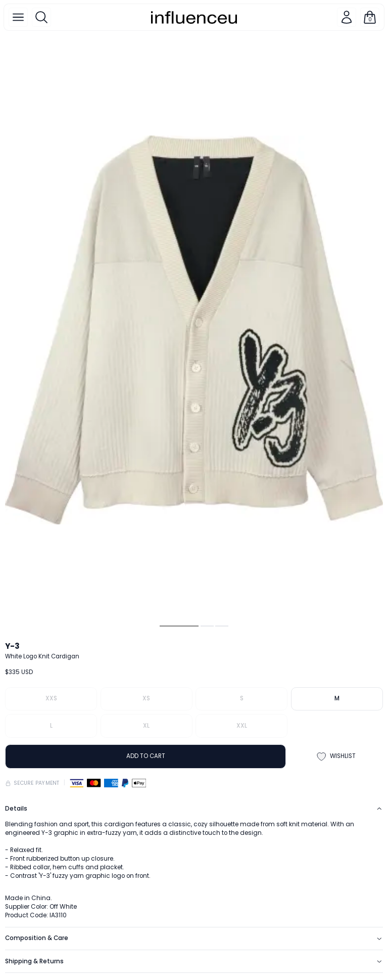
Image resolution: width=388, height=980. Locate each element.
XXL (242, 726)
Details (194, 809)
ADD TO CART (146, 756)
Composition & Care (194, 938)
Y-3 (12, 646)
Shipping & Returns (194, 961)
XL (146, 726)
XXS (51, 698)
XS (146, 698)
